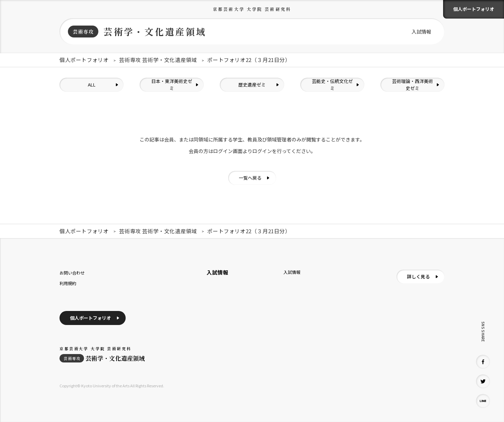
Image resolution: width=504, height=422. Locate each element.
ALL (92, 85)
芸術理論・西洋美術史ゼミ (412, 85)
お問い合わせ (72, 273)
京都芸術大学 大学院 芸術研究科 (252, 9)
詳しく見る (418, 276)
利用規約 (68, 283)
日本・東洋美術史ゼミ (172, 85)
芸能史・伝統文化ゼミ (332, 85)
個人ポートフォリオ (474, 9)
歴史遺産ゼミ (252, 85)
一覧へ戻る (250, 178)
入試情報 (421, 32)
